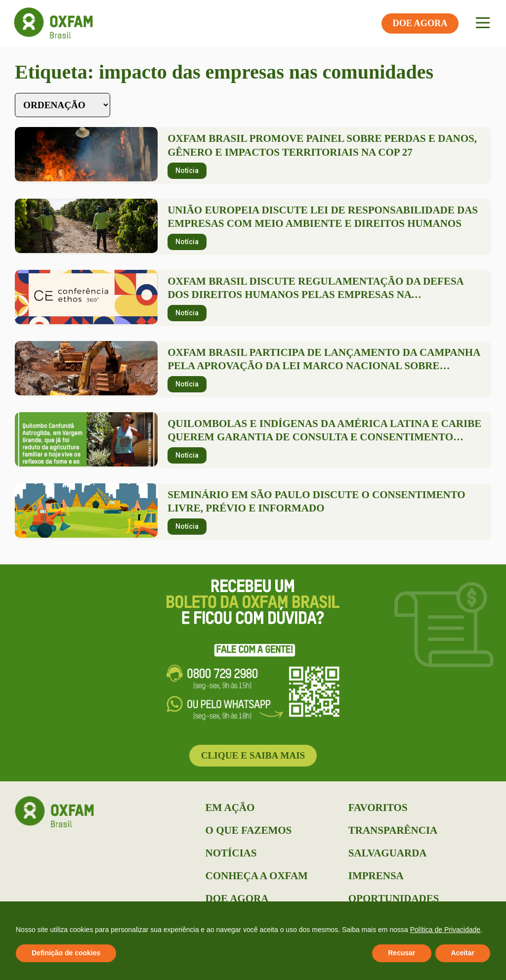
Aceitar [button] (463, 953)
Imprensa (376, 876)
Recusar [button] (401, 953)
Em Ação (230, 808)
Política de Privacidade (445, 930)
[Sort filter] (63, 105)
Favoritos (378, 808)
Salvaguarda (388, 853)
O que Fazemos (249, 830)
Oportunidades (394, 898)
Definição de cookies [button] (66, 953)
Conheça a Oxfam (257, 876)
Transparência (393, 830)
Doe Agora (237, 898)
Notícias (231, 853)
